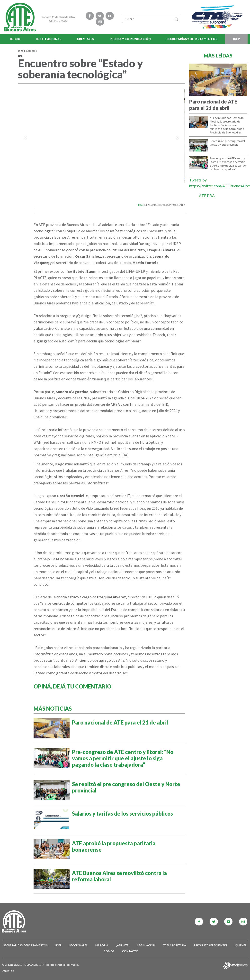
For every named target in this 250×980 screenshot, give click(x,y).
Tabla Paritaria (174, 945)
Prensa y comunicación (130, 39)
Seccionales (78, 945)
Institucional (49, 39)
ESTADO (153, 205)
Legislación (146, 945)
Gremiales (85, 39)
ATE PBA (207, 195)
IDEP (236, 39)
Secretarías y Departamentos (192, 39)
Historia (102, 945)
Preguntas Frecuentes (210, 945)
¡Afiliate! (123, 945)
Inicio (15, 39)
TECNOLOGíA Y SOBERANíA (171, 205)
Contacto (130, 951)
